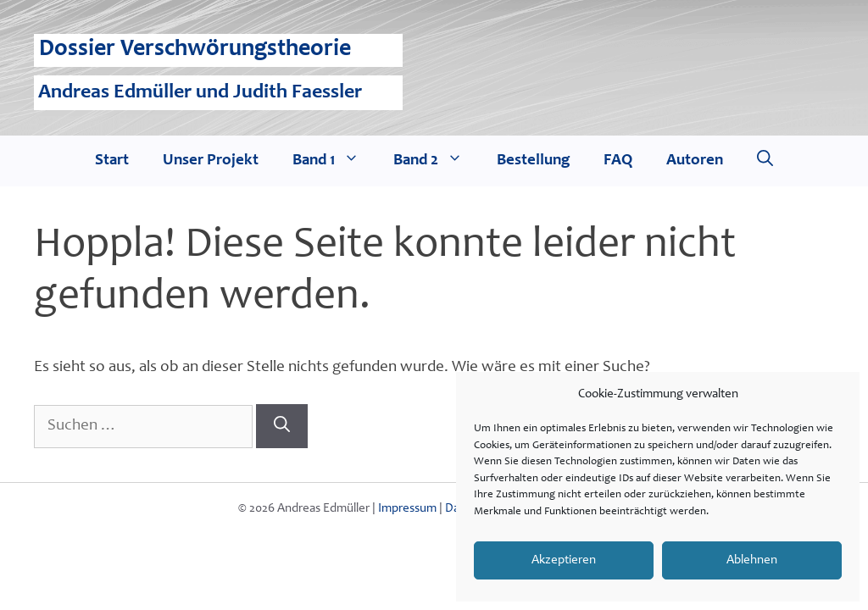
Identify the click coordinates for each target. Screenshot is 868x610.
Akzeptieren (564, 560)
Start (112, 161)
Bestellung (533, 161)
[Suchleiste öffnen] (765, 161)
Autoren (695, 161)
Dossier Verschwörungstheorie (195, 50)
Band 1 (334, 161)
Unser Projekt (211, 161)
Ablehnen (752, 560)
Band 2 (437, 161)
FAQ (618, 161)
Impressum (407, 509)
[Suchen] (282, 426)
